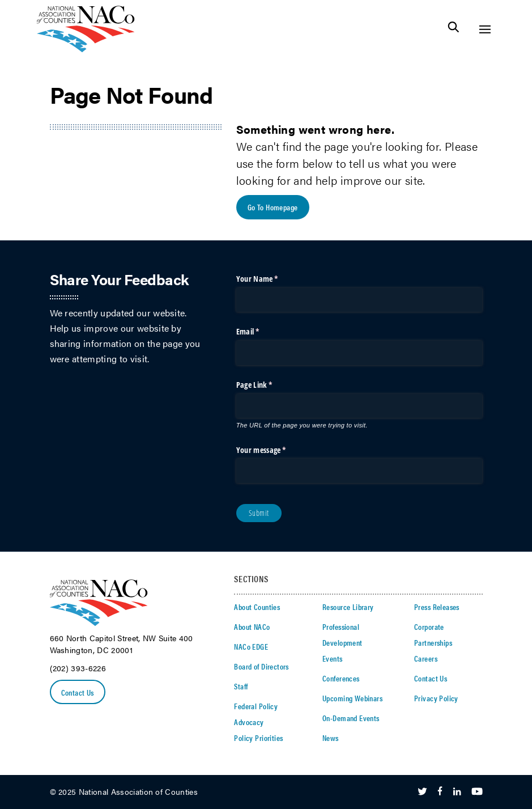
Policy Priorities (258, 738)
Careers (426, 658)
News (331, 738)
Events (333, 658)
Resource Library (348, 607)
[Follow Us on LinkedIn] (457, 792)
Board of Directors (261, 666)
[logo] (86, 49)
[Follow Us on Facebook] (440, 792)
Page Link (269, 385)
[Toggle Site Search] (454, 29)
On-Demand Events (351, 718)
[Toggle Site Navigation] (485, 29)
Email (262, 332)
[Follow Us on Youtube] (477, 792)
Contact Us (78, 692)
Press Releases (437, 607)
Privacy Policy (436, 698)
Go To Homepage (273, 207)
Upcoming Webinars (352, 698)
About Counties (257, 607)
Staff (241, 686)
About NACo (252, 626)
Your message (275, 450)
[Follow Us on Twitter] (422, 792)
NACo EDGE (251, 646)
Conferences (341, 678)
